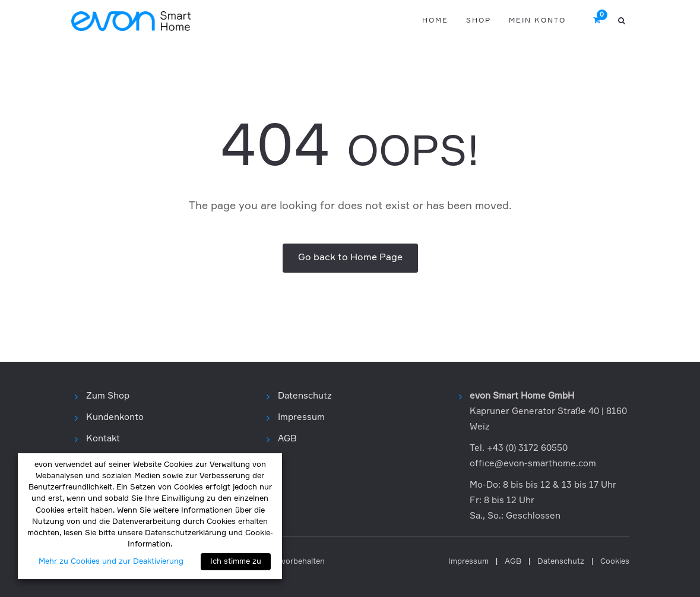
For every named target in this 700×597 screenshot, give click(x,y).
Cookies (615, 562)
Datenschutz (305, 396)
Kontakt (103, 439)
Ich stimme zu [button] (236, 562)
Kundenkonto (115, 417)
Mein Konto (537, 21)
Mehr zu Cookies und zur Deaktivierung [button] (111, 562)
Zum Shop (108, 396)
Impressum (301, 417)
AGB (287, 439)
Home (435, 21)
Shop (479, 21)
